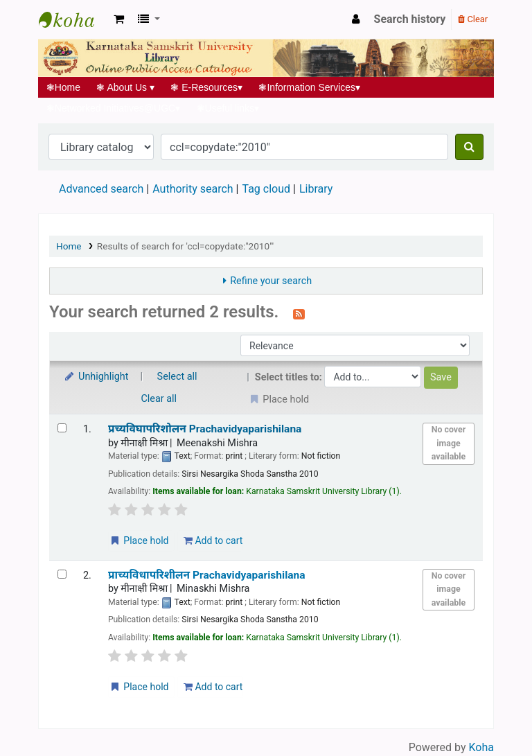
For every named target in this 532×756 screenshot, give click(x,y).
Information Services (310, 87)
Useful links (228, 108)
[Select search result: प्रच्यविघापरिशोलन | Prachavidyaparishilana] (62, 428)
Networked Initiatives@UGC (113, 108)
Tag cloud (266, 189)
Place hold (139, 540)
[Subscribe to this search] (299, 313)
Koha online (73, 19)
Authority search (193, 189)
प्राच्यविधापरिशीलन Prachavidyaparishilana (207, 575)
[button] (119, 19)
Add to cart (213, 540)
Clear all (159, 399)
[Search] (469, 147)
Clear (473, 19)
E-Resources (207, 87)
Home (63, 87)
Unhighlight (96, 377)
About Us (126, 87)
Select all (177, 377)
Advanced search (101, 189)
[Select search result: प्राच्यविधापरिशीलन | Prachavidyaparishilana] (62, 574)
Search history (410, 19)
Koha (481, 747)
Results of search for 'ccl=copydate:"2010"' (185, 246)
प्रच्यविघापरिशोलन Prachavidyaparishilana (205, 429)
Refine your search (271, 281)
